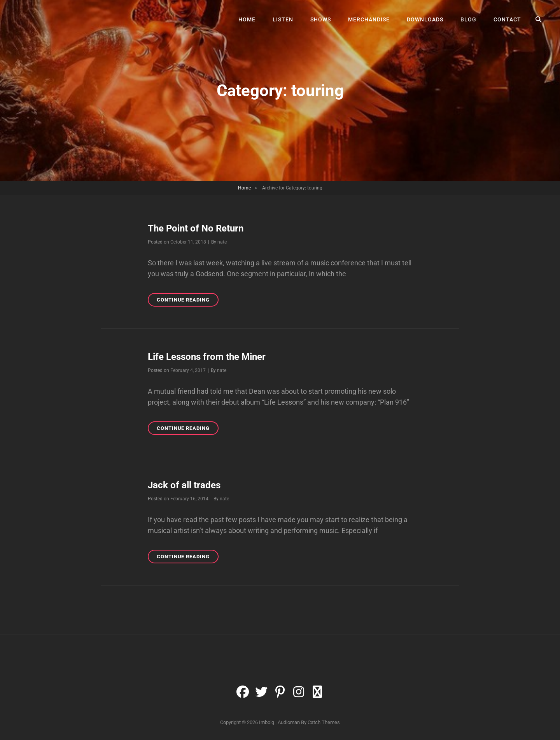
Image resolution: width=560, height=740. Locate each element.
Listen (283, 19)
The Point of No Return (196, 228)
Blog (468, 19)
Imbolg (267, 722)
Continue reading (188, 301)
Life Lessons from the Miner (207, 357)
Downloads (425, 19)
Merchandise (369, 19)
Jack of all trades (184, 485)
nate (222, 242)
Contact (507, 19)
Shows (321, 19)
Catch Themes (324, 722)
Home (247, 19)
